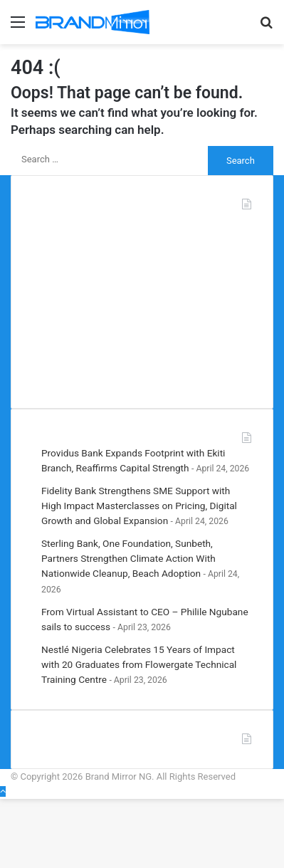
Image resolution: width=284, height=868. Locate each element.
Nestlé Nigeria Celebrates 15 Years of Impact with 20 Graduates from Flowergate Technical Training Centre (139, 664)
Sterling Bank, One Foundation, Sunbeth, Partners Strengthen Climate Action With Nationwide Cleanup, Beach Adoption (128, 558)
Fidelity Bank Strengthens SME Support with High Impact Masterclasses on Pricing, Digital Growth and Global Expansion (139, 506)
